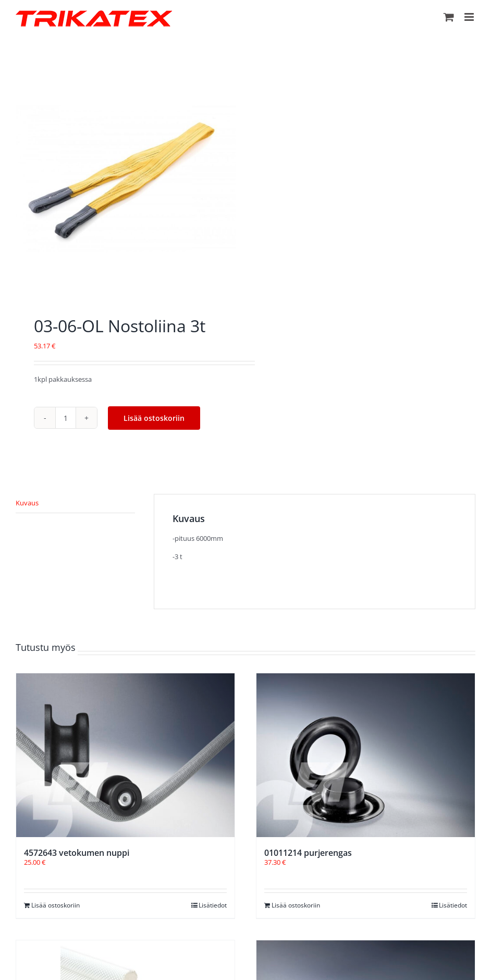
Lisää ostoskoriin (154, 418)
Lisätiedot (213, 905)
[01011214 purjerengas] (366, 755)
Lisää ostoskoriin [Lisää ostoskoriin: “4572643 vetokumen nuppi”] (56, 905)
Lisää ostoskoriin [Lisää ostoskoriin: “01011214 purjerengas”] (296, 905)
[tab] (75, 504)
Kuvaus (27, 503)
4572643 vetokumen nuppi (77, 853)
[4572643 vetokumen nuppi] (125, 755)
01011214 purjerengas (308, 853)
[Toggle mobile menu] (470, 17)
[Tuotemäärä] (66, 418)
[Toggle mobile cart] (449, 17)
